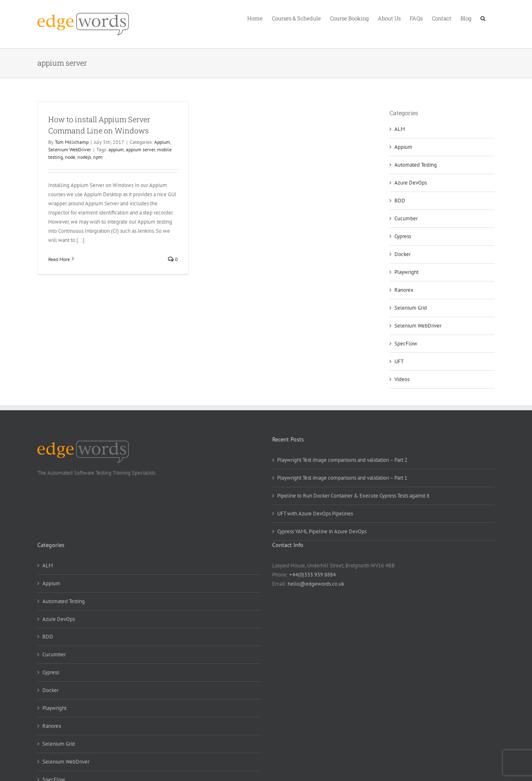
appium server (140, 149)
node (70, 157)
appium (116, 149)
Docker (403, 254)
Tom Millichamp (72, 142)
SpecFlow (406, 344)
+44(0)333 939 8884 (313, 575)
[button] (483, 18)
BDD (400, 201)
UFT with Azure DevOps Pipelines (315, 514)
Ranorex (404, 290)
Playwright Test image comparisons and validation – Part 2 (342, 460)
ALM (400, 129)
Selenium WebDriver (70, 149)
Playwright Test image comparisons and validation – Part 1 (342, 478)
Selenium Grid (411, 308)
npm (98, 157)
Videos (402, 379)
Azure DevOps (411, 183)
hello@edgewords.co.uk (316, 584)
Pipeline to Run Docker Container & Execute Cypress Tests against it (353, 496)
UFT (399, 361)
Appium (162, 142)
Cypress (403, 236)
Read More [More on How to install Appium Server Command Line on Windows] (59, 259)
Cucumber (406, 218)
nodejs (84, 157)
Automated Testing (416, 165)
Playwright (406, 272)
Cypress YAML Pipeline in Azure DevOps (322, 531)
